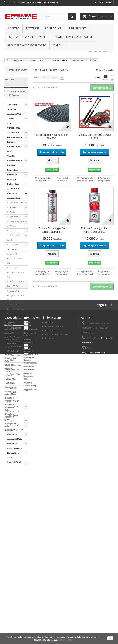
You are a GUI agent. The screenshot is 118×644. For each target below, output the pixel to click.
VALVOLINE (13, 95)
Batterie (32, 28)
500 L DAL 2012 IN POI (13, 265)
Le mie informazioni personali (56, 529)
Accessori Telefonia (12, 125)
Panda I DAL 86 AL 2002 (15, 375)
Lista (112, 78)
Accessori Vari (14, 132)
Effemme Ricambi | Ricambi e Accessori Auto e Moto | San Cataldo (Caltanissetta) (31, 549)
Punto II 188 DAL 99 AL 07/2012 (14, 396)
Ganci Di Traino (14, 178)
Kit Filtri (11, 183)
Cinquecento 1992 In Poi (14, 348)
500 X (12, 341)
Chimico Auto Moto (14, 167)
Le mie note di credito (52, 521)
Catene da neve (16, 239)
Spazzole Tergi (14, 480)
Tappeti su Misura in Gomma (15, 445)
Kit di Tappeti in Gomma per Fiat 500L (52, 137)
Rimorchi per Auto (13, 473)
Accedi (109, 3)
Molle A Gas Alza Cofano (14, 431)
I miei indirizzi (49, 525)
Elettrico (13, 244)
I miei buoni (48, 533)
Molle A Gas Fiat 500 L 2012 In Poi (95, 137)
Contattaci (92, 52)
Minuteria (12, 197)
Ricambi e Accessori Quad (15, 464)
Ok (110, 638)
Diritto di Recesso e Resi (28, 571)
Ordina (36, 78)
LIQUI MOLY (14, 91)
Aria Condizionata (13, 143)
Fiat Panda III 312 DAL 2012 (14, 357)
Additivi (13, 28)
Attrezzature (13, 150)
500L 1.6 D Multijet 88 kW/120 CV (15, 327)
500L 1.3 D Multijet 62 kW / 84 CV (15, 276)
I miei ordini (48, 517)
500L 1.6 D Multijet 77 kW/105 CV (15, 313)
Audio (12, 230)
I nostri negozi (30, 524)
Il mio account (52, 512)
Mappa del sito (106, 52)
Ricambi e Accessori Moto (27, 45)
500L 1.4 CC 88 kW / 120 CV (15, 301)
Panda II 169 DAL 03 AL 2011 (14, 385)
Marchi (58, 45)
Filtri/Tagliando (16, 336)
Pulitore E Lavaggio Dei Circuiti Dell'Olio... (52, 230)
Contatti (99, 3)
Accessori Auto (16, 220)
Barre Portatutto (15, 155)
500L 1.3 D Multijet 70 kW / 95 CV (15, 290)
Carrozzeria (15, 234)
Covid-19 (11, 174)
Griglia (106, 78)
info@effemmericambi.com (94, 548)
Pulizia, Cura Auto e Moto (27, 37)
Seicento (13, 405)
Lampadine (53, 28)
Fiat (11, 248)
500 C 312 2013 (13, 255)
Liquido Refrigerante (13, 417)
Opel (12, 438)
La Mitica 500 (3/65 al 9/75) (14, 366)
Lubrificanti (77, 28)
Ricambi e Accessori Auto (73, 37)
